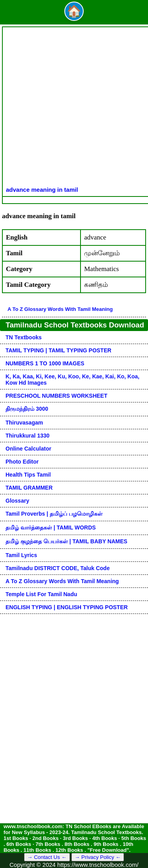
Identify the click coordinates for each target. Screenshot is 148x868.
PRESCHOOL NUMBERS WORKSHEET (56, 396)
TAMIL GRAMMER (29, 488)
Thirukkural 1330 (27, 436)
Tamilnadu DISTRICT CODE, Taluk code (58, 568)
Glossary (17, 501)
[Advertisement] (74, 108)
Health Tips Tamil (28, 475)
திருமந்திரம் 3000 (27, 409)
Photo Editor (22, 462)
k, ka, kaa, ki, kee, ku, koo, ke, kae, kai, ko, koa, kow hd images (72, 380)
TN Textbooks (24, 337)
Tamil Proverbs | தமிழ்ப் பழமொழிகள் (54, 514)
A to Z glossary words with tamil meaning (60, 309)
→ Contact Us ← (47, 857)
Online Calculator (28, 449)
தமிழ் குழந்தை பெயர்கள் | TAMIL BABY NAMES (67, 541)
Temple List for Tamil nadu (41, 594)
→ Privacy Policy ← (98, 857)
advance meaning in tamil (42, 190)
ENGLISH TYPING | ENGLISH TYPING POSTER (67, 607)
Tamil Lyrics (21, 555)
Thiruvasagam (24, 423)
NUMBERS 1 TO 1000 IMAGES (45, 363)
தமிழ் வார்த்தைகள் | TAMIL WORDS (51, 528)
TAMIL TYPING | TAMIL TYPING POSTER (58, 350)
